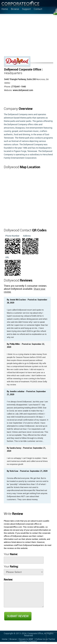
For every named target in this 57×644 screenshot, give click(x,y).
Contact (38, 9)
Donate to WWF (26, 639)
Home (5, 9)
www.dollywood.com (23, 90)
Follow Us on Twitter (45, 639)
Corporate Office (21, 5)
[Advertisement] (28, 36)
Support (26, 9)
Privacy (24, 641)
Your (11, 554)
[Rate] (24, 572)
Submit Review (18, 616)
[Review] (24, 595)
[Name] (24, 560)
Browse (15, 9)
